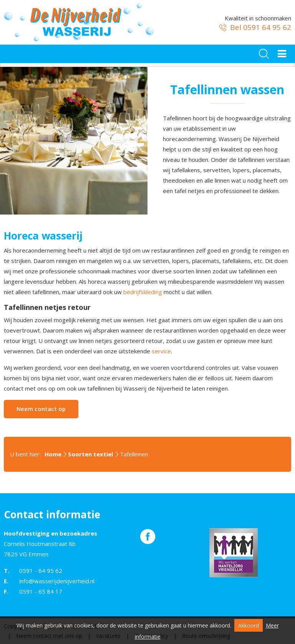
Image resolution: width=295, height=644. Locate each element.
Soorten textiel (90, 454)
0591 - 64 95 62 (41, 571)
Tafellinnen (134, 454)
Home (53, 454)
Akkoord (249, 625)
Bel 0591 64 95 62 (254, 27)
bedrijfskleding (143, 292)
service (161, 351)
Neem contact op (41, 409)
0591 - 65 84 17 (41, 591)
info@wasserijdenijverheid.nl (57, 581)
